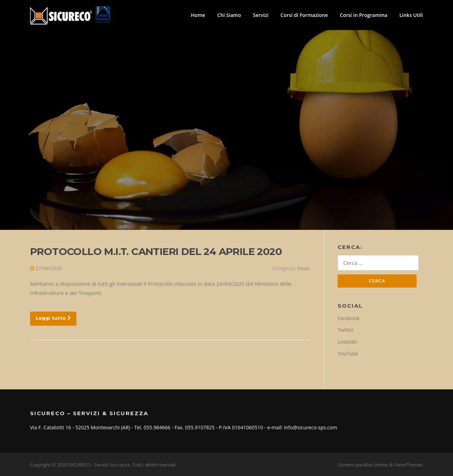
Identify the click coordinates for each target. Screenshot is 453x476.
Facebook (349, 318)
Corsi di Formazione (304, 15)
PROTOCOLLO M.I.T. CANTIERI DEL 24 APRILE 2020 (156, 251)
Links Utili (411, 15)
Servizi (261, 15)
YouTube (348, 353)
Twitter (346, 330)
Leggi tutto (53, 318)
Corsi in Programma (363, 15)
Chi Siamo (229, 15)
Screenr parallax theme (363, 465)
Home (198, 15)
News (303, 268)
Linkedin (347, 342)
